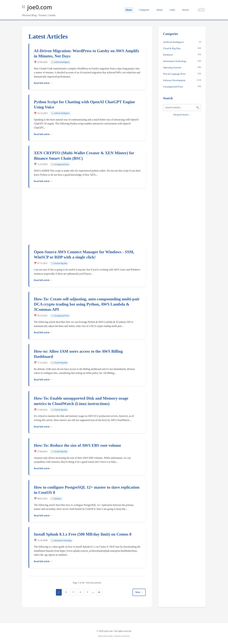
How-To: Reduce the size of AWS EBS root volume (77, 445)
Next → (139, 592)
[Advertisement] (87, 217)
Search (185, 10)
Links (172, 10)
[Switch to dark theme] (201, 10)
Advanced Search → (182, 115)
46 (100, 592)
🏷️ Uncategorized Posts (60, 164)
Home (129, 10)
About (159, 10)
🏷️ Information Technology (61, 540)
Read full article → (43, 83)
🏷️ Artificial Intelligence (60, 62)
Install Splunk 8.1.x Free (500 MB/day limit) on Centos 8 (83, 534)
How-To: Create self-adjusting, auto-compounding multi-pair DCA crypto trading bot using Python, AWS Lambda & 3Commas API (87, 304)
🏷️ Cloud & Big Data (59, 263)
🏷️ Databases (56, 499)
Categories (144, 10)
